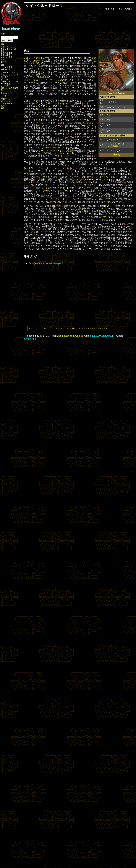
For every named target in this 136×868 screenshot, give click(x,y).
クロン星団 (128, 224)
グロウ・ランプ (51, 85)
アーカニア (84, 77)
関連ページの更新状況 (9, 89)
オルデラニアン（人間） (65, 328)
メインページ (6, 47)
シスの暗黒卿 (67, 151)
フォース (35, 77)
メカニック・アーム (78, 137)
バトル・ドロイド (111, 177)
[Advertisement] (79, 29)
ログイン (5, 96)
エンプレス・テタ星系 (60, 168)
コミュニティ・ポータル (9, 50)
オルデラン (111, 102)
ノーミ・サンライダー (55, 191)
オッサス (122, 107)
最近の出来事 (6, 53)
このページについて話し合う (9, 76)
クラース (40, 168)
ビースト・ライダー (76, 109)
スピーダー (68, 85)
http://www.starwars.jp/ (102, 336)
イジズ (47, 109)
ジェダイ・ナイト (33, 58)
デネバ (92, 174)
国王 (91, 156)
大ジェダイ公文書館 (111, 182)
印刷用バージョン (8, 82)
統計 (3, 106)
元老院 (78, 209)
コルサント (102, 209)
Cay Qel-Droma (37, 263)
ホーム (4, 62)
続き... (3, 108)
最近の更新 (6, 55)
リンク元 (5, 86)
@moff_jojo (30, 339)
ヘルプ (4, 60)
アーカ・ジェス (113, 151)
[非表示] (116, 155)
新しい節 (5, 79)
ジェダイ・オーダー (117, 144)
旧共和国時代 (112, 140)
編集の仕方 (6, 69)
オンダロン (42, 106)
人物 (44, 328)
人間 (108, 115)
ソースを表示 (6, 67)
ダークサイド (38, 117)
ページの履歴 (9, 83)
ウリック (91, 58)
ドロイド (70, 63)
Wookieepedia (57, 263)
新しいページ (6, 101)
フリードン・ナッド (47, 151)
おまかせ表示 (6, 57)
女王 (65, 126)
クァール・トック (65, 199)
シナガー (72, 193)
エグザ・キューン (108, 217)
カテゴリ (33, 328)
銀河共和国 (113, 146)
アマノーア (56, 126)
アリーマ (107, 224)
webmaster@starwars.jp (70, 336)
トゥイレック (65, 103)
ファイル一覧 (6, 104)
